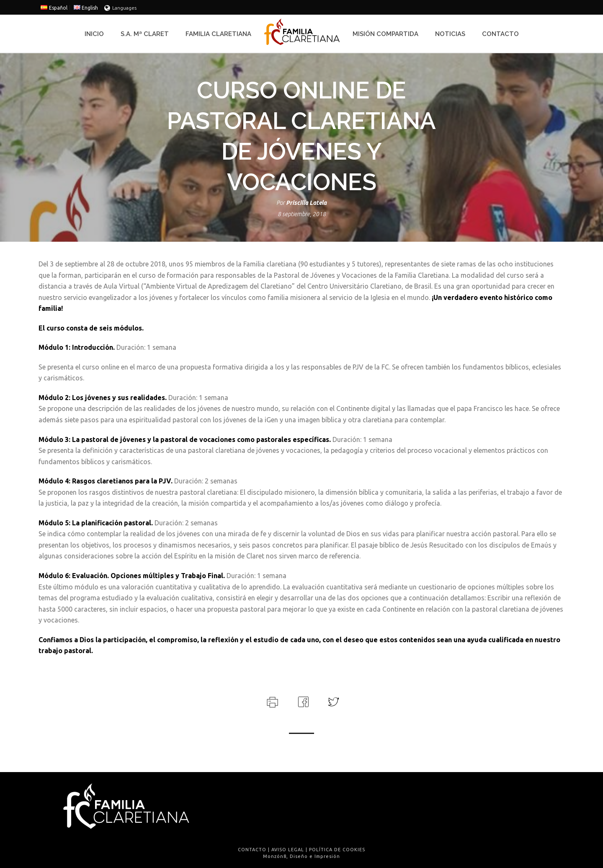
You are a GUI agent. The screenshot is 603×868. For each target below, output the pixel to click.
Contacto (500, 34)
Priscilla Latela (306, 203)
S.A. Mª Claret (145, 34)
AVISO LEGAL (288, 850)
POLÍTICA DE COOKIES (337, 850)
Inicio (94, 34)
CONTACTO (252, 850)
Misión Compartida (385, 34)
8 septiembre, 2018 (302, 214)
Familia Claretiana (218, 34)
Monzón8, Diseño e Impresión (301, 856)
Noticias (450, 34)
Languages (120, 8)
